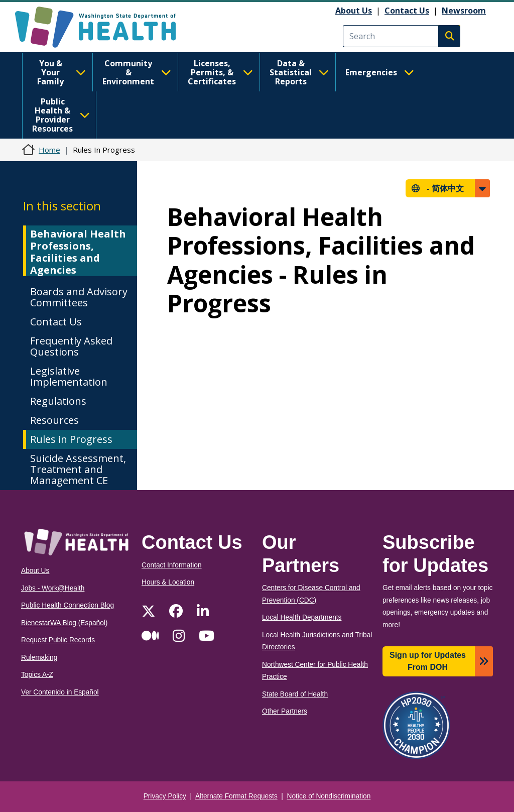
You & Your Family (61, 72)
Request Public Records (58, 640)
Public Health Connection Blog (68, 605)
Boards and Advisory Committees (79, 297)
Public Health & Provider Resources (61, 115)
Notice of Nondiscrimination (329, 796)
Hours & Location (168, 582)
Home (49, 150)
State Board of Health (295, 694)
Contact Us (407, 11)
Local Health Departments (302, 617)
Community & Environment (137, 72)
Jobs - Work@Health (53, 588)
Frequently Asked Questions (71, 346)
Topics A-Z (37, 675)
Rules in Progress (71, 439)
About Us (354, 11)
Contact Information (172, 565)
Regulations (58, 401)
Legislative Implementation (69, 376)
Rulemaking (39, 658)
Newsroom (464, 11)
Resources (54, 420)
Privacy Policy (165, 796)
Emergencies (380, 72)
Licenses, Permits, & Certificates (220, 72)
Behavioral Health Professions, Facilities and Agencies (78, 252)
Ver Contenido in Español (60, 692)
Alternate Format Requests (236, 796)
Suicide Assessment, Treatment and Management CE (78, 469)
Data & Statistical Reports (299, 72)
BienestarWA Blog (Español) (64, 623)
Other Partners (285, 711)
